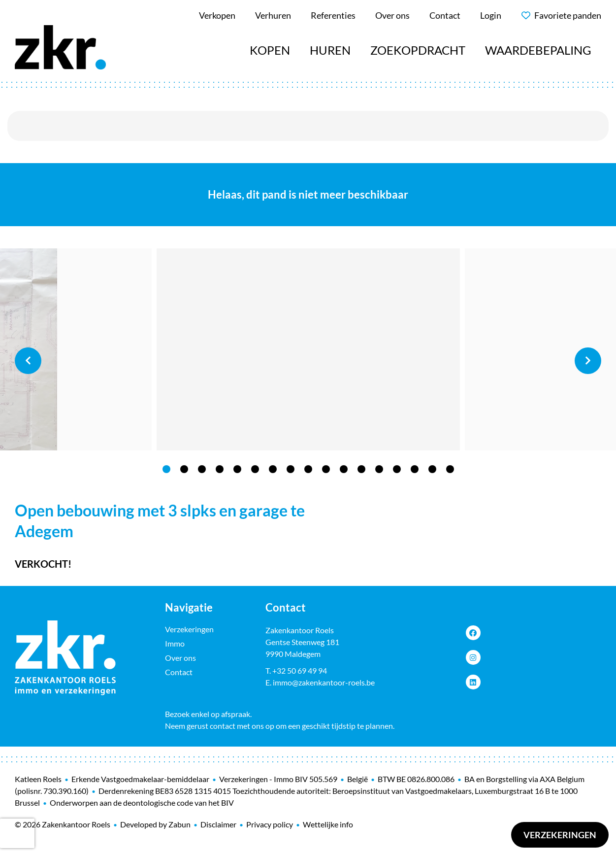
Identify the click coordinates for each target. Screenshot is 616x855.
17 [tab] (450, 469)
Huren (330, 50)
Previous (28, 361)
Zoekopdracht (418, 50)
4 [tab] (220, 469)
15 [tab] (415, 469)
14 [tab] (397, 469)
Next (588, 361)
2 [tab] (184, 469)
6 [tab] (255, 469)
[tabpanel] (308, 349)
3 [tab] (202, 469)
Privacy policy (270, 824)
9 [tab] (308, 469)
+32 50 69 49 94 (300, 670)
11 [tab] (344, 469)
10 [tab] (326, 469)
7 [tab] (273, 469)
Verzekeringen (560, 835)
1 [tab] (166, 469)
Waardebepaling (538, 50)
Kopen (270, 50)
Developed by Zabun (155, 824)
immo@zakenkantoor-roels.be (324, 682)
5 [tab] (237, 469)
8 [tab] (291, 469)
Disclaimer (218, 824)
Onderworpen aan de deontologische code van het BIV (142, 803)
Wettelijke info (328, 824)
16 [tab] (432, 469)
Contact (179, 672)
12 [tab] (361, 469)
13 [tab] (379, 469)
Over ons (180, 658)
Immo (175, 643)
